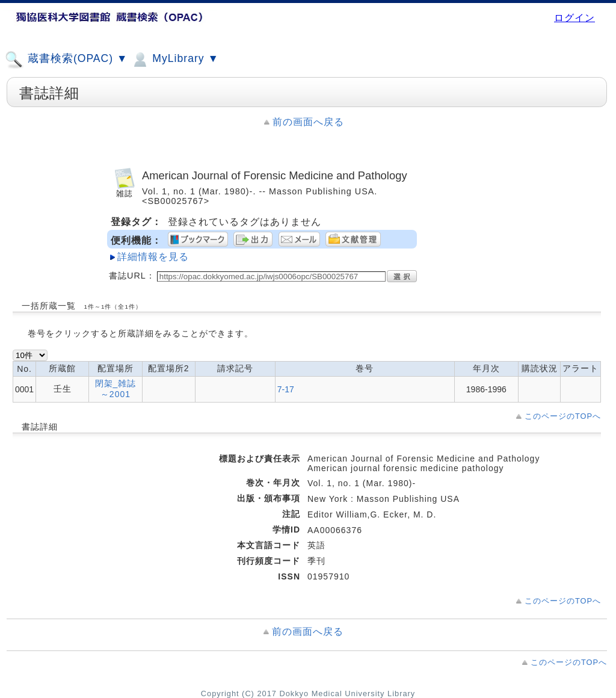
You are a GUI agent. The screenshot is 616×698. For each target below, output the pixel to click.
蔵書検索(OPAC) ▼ (66, 60)
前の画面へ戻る (308, 122)
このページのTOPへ (563, 416)
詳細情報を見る (153, 257)
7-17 (286, 389)
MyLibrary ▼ (174, 60)
